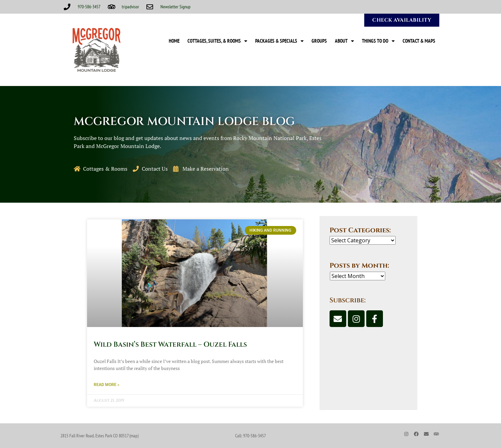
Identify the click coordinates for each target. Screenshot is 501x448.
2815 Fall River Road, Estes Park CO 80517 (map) (99, 436)
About (344, 41)
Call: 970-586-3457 (250, 436)
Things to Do (378, 41)
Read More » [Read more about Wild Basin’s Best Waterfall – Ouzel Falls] (107, 385)
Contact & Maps (419, 41)
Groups (319, 41)
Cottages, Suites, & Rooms (217, 41)
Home (174, 41)
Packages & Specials (279, 41)
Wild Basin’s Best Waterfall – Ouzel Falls (170, 345)
